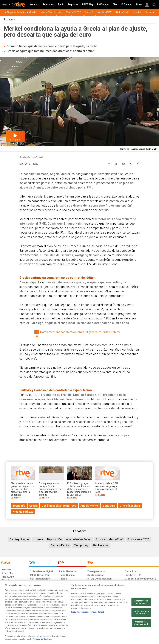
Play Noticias (100, 545)
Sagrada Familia (60, 545)
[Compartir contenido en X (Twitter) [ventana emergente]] (116, 163)
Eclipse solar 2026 (138, 539)
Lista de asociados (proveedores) (88, 612)
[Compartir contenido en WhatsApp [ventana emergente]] (131, 163)
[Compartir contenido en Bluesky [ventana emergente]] (123, 163)
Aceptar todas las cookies (141, 602)
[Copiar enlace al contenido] (138, 163)
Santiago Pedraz (20, 539)
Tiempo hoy (81, 545)
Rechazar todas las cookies (141, 613)
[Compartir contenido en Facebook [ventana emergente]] (109, 163)
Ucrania (38, 539)
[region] (79, 612)
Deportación (54, 539)
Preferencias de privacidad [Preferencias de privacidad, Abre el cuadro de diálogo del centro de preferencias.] (141, 623)
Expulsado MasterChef (109, 539)
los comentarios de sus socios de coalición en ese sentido (69, 210)
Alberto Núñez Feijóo (79, 539)
